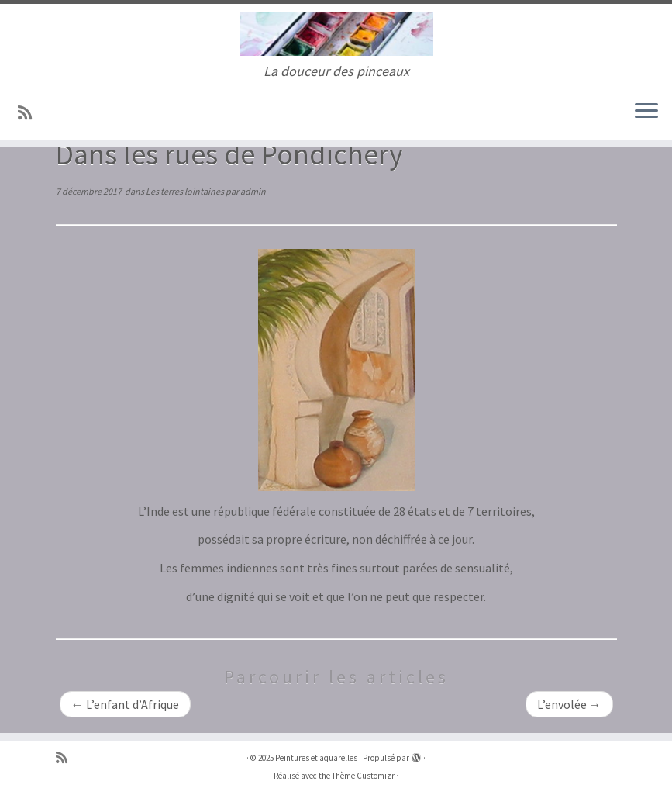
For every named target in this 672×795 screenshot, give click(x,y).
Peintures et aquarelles (316, 758)
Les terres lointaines (186, 191)
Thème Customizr (363, 776)
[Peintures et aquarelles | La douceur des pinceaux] (336, 34)
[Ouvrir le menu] (646, 112)
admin (253, 191)
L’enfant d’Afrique (125, 704)
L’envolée (569, 704)
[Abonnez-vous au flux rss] (30, 113)
